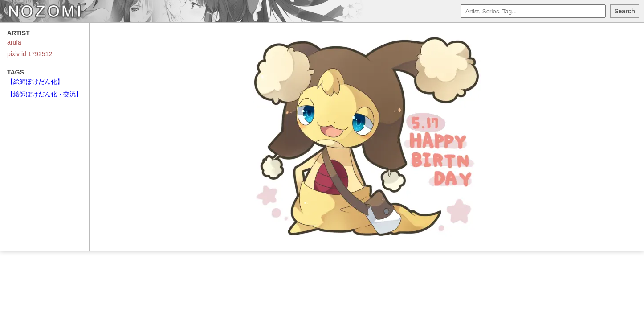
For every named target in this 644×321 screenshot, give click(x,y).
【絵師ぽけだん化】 (35, 82)
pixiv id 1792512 (30, 54)
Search (625, 11)
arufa (14, 42)
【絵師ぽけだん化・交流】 (45, 94)
